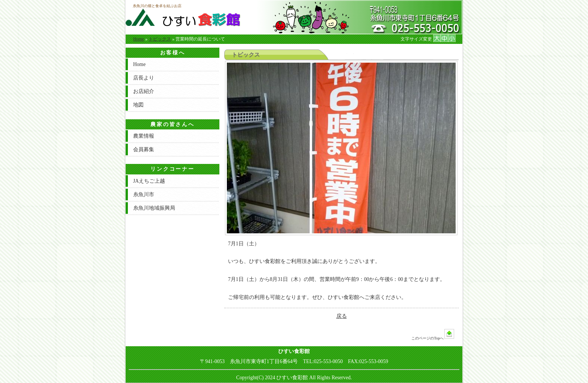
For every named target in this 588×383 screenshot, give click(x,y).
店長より (144, 78)
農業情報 (144, 136)
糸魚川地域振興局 (154, 208)
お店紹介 (144, 91)
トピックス (160, 39)
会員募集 (144, 149)
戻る (342, 316)
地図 (138, 105)
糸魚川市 (144, 195)
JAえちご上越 (149, 181)
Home (139, 39)
